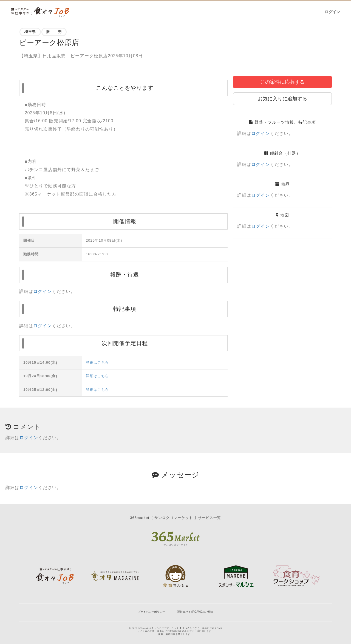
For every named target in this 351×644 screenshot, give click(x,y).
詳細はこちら (97, 362)
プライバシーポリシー (151, 612)
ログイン (332, 12)
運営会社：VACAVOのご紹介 (195, 612)
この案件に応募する (282, 82)
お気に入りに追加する (282, 99)
